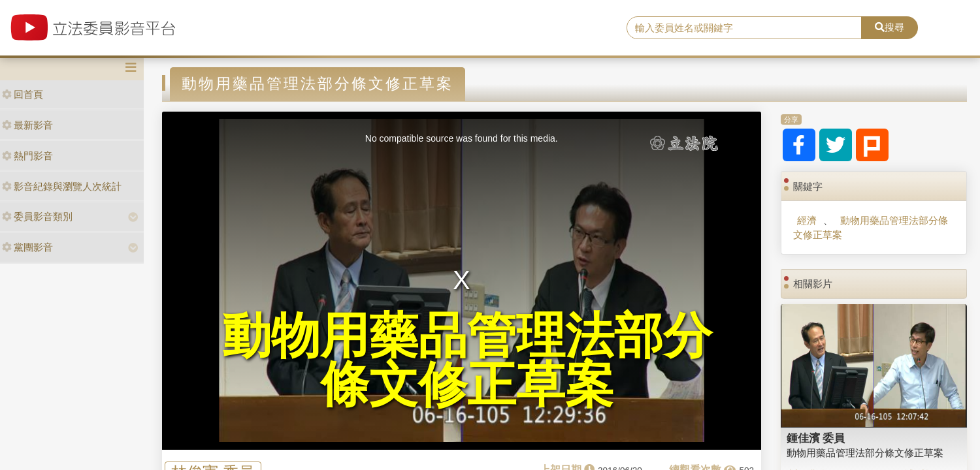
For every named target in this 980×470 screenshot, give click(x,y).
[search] (744, 28)
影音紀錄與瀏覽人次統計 (62, 186)
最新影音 (27, 125)
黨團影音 (27, 247)
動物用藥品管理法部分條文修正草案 (870, 227)
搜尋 (890, 27)
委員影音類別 (37, 216)
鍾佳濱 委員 (816, 438)
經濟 (807, 220)
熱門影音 (27, 156)
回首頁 (23, 94)
